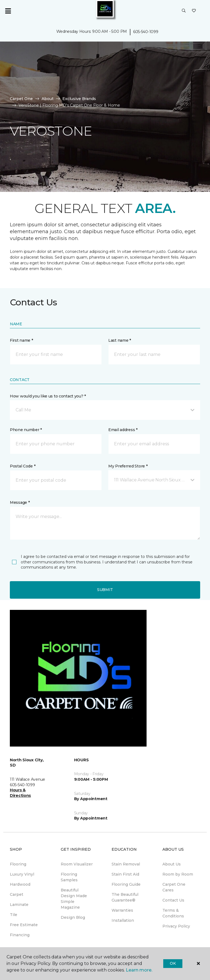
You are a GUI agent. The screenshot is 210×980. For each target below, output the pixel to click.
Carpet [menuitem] (17, 894)
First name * (21, 340)
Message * (20, 502)
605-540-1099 (146, 32)
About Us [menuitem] (172, 864)
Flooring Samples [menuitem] (69, 877)
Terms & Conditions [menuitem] (173, 913)
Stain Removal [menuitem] (126, 864)
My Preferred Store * (128, 466)
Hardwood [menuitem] (20, 884)
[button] (184, 11)
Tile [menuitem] (14, 915)
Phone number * (26, 430)
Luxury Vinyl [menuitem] (22, 874)
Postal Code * (23, 466)
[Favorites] (194, 11)
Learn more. (139, 970)
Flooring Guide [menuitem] (126, 884)
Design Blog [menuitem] (73, 917)
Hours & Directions (20, 793)
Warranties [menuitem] (122, 910)
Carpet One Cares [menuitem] (174, 887)
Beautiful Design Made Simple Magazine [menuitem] (74, 899)
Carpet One (21, 99)
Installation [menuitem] (123, 920)
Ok (173, 963)
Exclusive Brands (79, 99)
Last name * (120, 340)
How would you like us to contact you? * (48, 396)
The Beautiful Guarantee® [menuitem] (125, 897)
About (48, 99)
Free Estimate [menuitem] (24, 925)
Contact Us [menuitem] (173, 900)
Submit (105, 590)
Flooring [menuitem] (18, 864)
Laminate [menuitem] (19, 905)
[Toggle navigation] (8, 11)
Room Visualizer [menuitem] (77, 864)
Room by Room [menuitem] (178, 874)
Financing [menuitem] (20, 935)
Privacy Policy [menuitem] (176, 926)
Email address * (123, 430)
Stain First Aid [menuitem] (125, 874)
